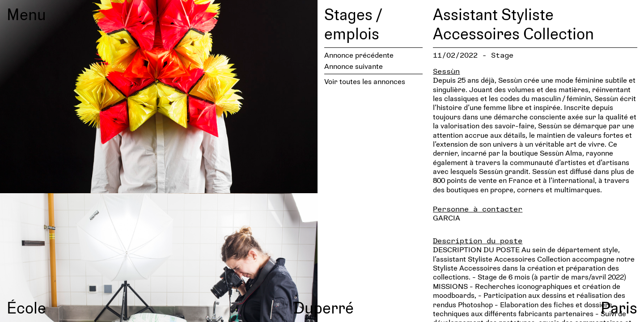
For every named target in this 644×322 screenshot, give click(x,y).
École (26, 307)
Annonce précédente (359, 55)
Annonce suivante (354, 66)
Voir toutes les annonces (365, 81)
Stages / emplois (353, 23)
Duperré (324, 307)
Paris (619, 307)
